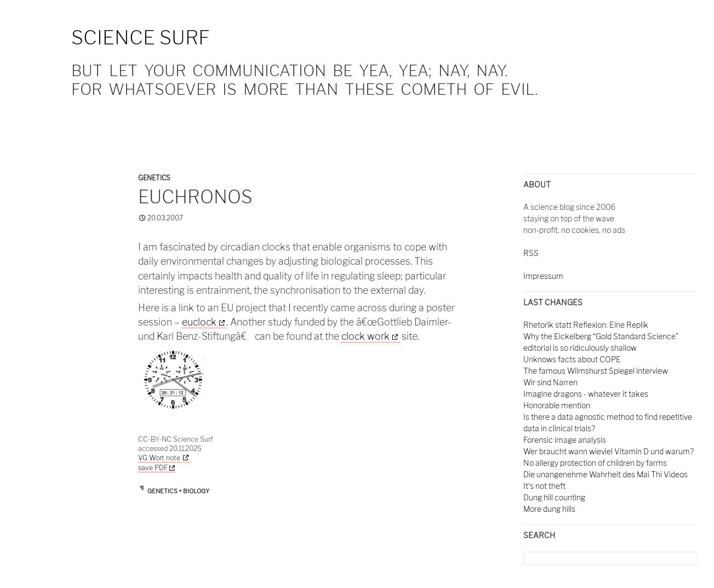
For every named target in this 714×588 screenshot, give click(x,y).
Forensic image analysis (565, 440)
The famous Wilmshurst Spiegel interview (596, 371)
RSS (531, 253)
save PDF (156, 468)
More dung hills (549, 509)
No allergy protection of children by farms (595, 463)
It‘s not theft (544, 486)
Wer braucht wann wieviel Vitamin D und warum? (609, 451)
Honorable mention (557, 405)
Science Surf (141, 38)
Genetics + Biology (178, 491)
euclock (199, 322)
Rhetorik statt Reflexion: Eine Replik (586, 325)
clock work (365, 336)
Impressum (543, 276)
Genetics (154, 178)
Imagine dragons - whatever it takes (586, 394)
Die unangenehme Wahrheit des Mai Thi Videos (606, 474)
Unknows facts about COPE (572, 359)
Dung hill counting (554, 497)
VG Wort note (159, 458)
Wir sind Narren (550, 382)
